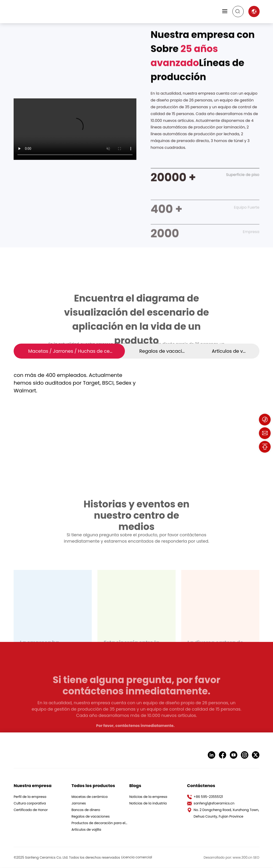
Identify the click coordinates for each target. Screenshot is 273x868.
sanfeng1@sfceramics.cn (214, 804)
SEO (256, 858)
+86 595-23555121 (208, 797)
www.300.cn (242, 858)
